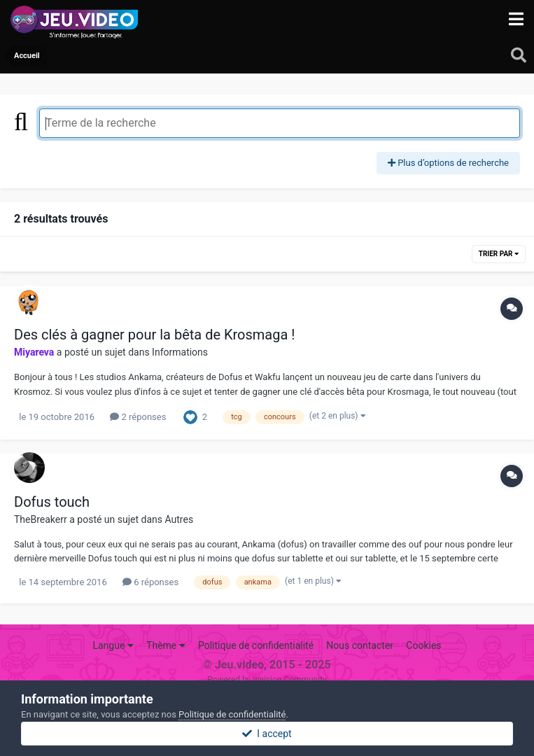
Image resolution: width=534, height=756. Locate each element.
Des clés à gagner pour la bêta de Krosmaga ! (154, 335)
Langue (113, 645)
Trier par (499, 254)
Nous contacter (360, 645)
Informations (180, 352)
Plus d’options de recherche (448, 163)
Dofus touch (52, 502)
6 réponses (150, 582)
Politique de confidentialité (256, 645)
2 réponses (138, 417)
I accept (267, 734)
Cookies (423, 645)
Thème (166, 645)
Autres (180, 519)
